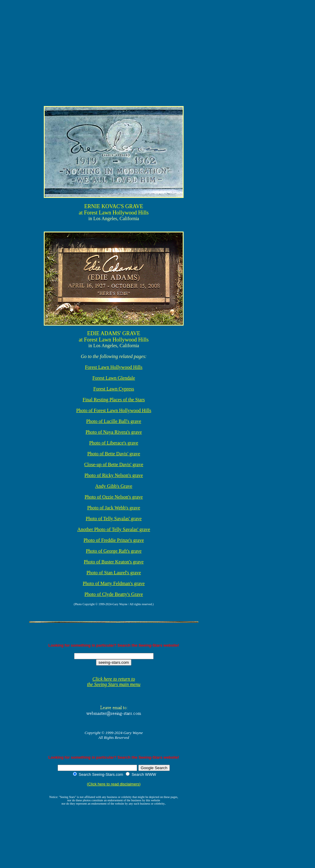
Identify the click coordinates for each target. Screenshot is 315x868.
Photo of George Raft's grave (114, 551)
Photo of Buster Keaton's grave (114, 562)
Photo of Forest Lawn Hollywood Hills (114, 410)
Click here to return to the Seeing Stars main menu (114, 682)
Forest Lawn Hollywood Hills (114, 367)
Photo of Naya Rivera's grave (114, 432)
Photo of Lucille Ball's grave (114, 421)
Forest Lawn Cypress (114, 389)
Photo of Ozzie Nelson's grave (114, 497)
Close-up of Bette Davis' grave (114, 464)
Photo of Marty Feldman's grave (114, 583)
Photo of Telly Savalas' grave (114, 519)
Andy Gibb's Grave (114, 486)
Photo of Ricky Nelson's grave (114, 475)
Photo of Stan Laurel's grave (114, 573)
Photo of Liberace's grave (114, 443)
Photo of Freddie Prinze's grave (114, 540)
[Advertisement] (124, 16)
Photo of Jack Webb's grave (114, 508)
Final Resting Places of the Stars (114, 400)
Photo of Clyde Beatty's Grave (114, 594)
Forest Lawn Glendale (114, 378)
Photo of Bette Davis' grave (114, 454)
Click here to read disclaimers (114, 784)
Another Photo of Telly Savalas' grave (114, 529)
